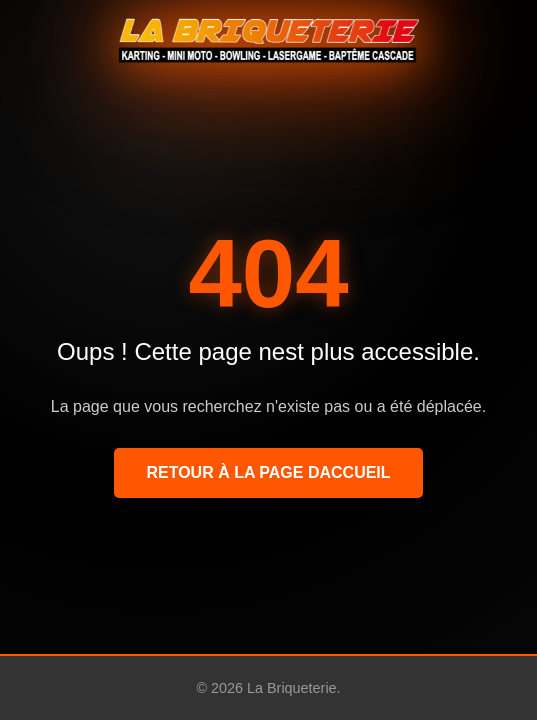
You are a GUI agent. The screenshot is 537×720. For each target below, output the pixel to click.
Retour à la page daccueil (268, 472)
